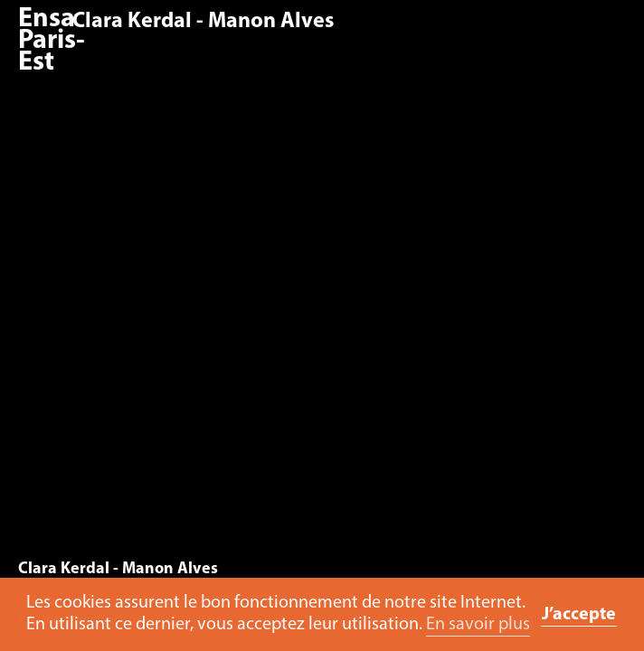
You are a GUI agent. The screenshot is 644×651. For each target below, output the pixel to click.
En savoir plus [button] (478, 625)
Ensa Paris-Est (52, 41)
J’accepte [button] (579, 615)
